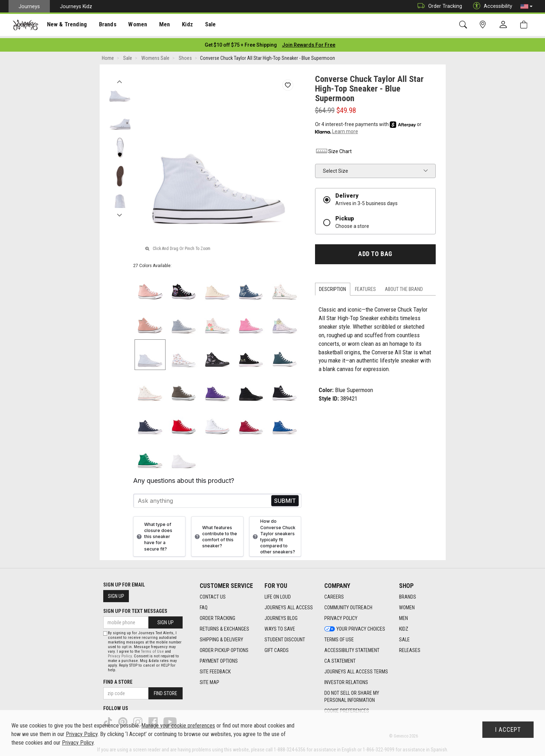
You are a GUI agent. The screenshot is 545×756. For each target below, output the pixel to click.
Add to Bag (375, 252)
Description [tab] (332, 287)
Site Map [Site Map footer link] (209, 680)
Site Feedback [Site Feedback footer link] (215, 669)
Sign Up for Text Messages (135, 609)
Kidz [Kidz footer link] (404, 627)
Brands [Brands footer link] (408, 595)
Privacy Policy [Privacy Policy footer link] (341, 616)
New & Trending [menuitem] (65, 25)
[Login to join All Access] (241, 43)
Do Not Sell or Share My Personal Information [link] (352, 694)
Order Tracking (438, 6)
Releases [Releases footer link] (410, 648)
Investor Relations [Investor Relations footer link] (346, 680)
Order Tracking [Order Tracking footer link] (218, 616)
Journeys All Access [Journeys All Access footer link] (289, 605)
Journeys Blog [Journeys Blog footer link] (281, 616)
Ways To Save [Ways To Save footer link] (280, 627)
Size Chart (333, 149)
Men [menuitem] (160, 25)
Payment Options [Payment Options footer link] (219, 659)
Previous (120, 78)
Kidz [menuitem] (183, 25)
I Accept (508, 730)
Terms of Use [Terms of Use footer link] (339, 637)
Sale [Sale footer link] (404, 637)
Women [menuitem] (134, 25)
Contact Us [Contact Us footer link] (213, 595)
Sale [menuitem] (206, 25)
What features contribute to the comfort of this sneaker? (215, 535)
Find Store (166, 691)
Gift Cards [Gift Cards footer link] (277, 648)
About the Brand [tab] (404, 287)
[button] (526, 6)
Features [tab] (365, 287)
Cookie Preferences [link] (347, 709)
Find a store (118, 680)
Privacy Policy (120, 654)
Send (285, 499)
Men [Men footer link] (403, 616)
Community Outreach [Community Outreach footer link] (348, 605)
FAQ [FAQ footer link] (204, 605)
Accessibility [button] (491, 6)
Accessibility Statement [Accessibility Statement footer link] (352, 648)
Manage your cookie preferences (178, 726)
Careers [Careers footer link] (334, 595)
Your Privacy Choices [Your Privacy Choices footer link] (355, 627)
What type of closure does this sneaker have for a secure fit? (154, 535)
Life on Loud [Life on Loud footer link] (278, 595)
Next (120, 211)
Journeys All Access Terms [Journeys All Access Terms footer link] (356, 669)
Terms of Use (152, 649)
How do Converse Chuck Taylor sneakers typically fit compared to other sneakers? (273, 534)
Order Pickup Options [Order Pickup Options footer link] (224, 648)
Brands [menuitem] (105, 25)
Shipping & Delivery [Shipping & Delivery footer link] (221, 637)
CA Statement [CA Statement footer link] (340, 659)
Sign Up (116, 594)
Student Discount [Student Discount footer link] (285, 637)
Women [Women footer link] (407, 605)
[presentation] (66, 25)
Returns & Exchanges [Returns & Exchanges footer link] (224, 627)
